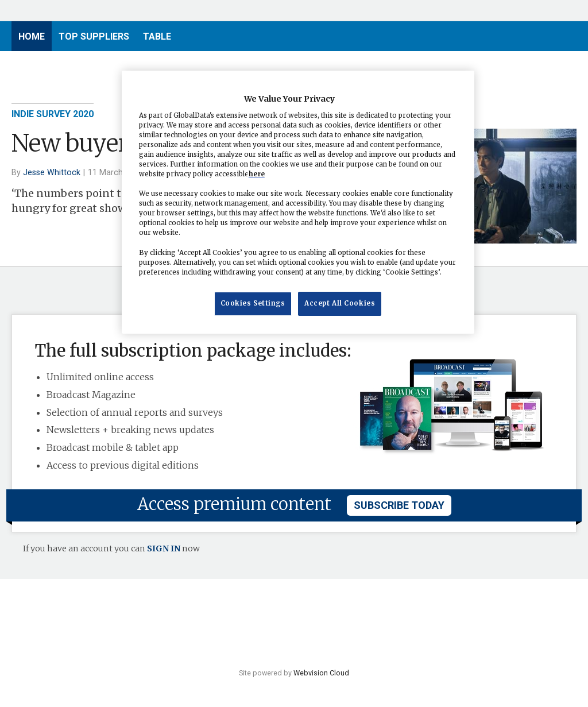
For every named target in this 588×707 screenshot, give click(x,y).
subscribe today (399, 505)
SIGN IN (164, 548)
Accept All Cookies (340, 303)
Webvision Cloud (321, 673)
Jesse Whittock (52, 172)
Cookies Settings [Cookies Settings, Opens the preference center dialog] (253, 303)
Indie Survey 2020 (53, 114)
